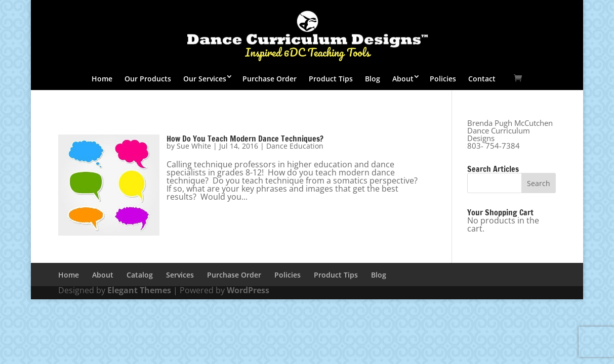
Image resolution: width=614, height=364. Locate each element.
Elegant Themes (139, 290)
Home (102, 79)
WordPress (248, 290)
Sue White (194, 146)
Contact (482, 79)
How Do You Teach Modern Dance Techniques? (245, 139)
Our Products (148, 79)
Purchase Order (270, 79)
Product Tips (331, 79)
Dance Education (295, 146)
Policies (443, 79)
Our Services (205, 79)
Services (180, 275)
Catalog (140, 275)
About (403, 79)
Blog (373, 79)
